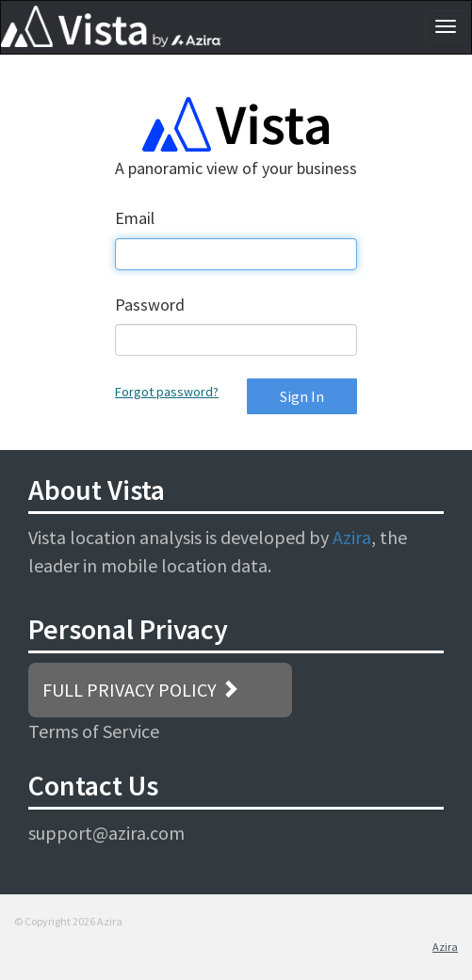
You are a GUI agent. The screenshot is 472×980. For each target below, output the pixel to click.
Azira (352, 537)
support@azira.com (106, 833)
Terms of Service (94, 731)
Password (150, 305)
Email (135, 218)
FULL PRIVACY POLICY (141, 690)
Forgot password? (167, 392)
